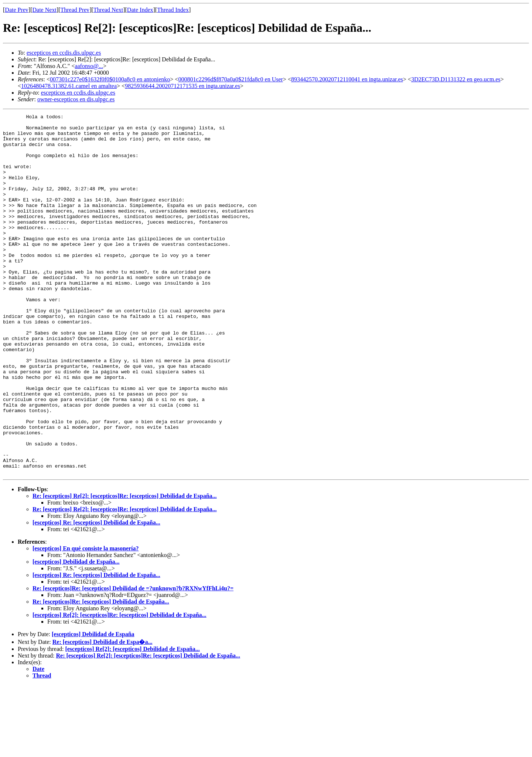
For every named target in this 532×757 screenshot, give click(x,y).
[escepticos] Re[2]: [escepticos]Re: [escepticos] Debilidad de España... (120, 687)
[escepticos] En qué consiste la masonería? (86, 620)
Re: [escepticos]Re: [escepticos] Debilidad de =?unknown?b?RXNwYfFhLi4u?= (133, 660)
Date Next (45, 10)
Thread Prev (75, 10)
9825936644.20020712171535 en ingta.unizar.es (183, 86)
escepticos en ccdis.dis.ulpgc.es (64, 53)
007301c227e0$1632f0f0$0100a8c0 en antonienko (110, 79)
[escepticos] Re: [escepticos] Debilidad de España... (96, 595)
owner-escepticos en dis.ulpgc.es (76, 99)
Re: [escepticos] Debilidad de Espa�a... (103, 714)
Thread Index (173, 10)
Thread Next (108, 10)
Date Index (140, 10)
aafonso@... (89, 66)
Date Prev (17, 10)
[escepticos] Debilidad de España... (76, 634)
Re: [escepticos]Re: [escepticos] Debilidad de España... (101, 674)
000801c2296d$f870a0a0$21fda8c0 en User (230, 79)
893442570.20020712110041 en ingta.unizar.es (347, 79)
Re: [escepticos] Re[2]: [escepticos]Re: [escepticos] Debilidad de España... (125, 568)
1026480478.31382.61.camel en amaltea (69, 86)
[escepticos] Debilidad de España (93, 706)
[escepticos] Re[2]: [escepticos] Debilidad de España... (132, 721)
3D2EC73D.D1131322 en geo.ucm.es (456, 79)
